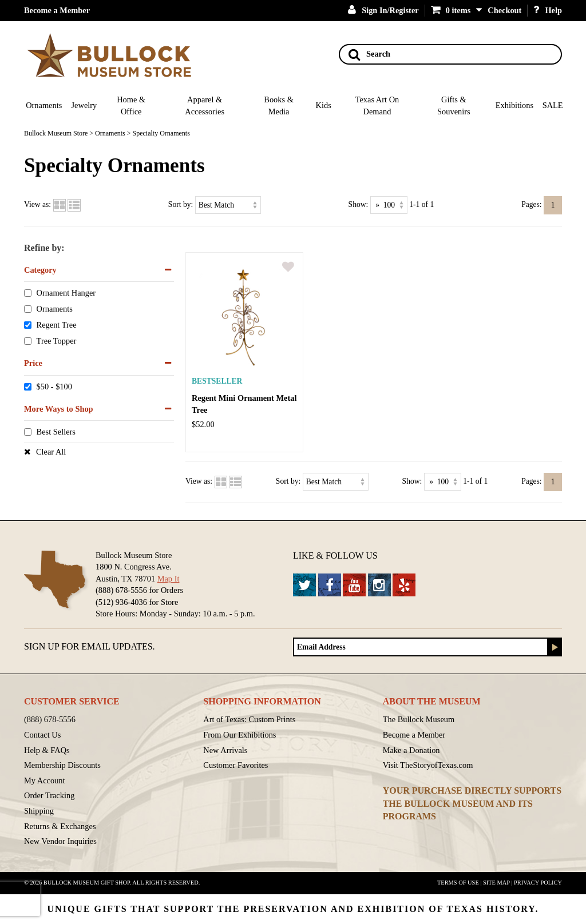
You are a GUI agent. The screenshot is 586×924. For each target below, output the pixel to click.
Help (548, 10)
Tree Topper (57, 341)
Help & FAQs (47, 750)
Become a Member (57, 10)
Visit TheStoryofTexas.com (428, 765)
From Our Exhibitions (239, 735)
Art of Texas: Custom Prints (249, 719)
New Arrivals (225, 750)
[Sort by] (228, 205)
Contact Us (42, 735)
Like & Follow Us (335, 555)
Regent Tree (57, 325)
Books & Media (279, 105)
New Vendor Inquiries (60, 841)
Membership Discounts (62, 765)
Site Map (496, 883)
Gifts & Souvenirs (454, 105)
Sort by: (181, 204)
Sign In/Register (383, 10)
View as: (37, 204)
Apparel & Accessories (205, 105)
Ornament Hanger (66, 293)
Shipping (39, 811)
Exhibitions (514, 105)
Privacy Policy (538, 883)
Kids (324, 105)
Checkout (504, 10)
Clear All (51, 452)
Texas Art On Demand (377, 105)
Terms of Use (458, 883)
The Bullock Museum (419, 719)
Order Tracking (49, 795)
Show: (359, 204)
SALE (553, 105)
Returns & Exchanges (60, 826)
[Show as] (389, 205)
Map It (169, 579)
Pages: (532, 204)
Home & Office (131, 105)
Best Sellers (56, 432)
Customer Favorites (235, 765)
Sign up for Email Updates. (90, 646)
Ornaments (44, 105)
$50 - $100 (54, 387)
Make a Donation (411, 750)
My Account (45, 780)
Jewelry (84, 105)
